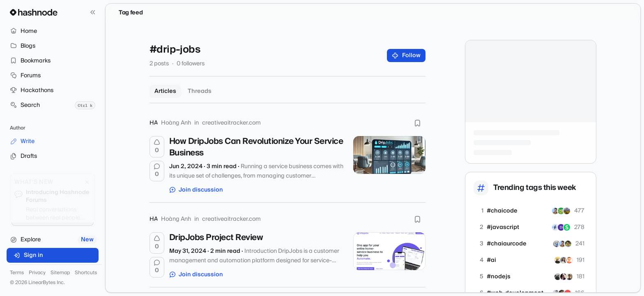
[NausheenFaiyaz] (558, 277)
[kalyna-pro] (569, 260)
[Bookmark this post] (417, 123)
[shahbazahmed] (555, 211)
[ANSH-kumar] (561, 227)
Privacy (37, 273)
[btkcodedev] (558, 260)
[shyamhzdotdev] (568, 244)
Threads (200, 91)
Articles (165, 91)
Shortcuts (86, 273)
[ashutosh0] (563, 277)
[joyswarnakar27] (567, 211)
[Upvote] (157, 147)
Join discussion (196, 190)
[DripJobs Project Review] (389, 251)
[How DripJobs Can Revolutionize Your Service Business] (389, 155)
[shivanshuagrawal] (567, 227)
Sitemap (60, 273)
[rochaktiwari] (569, 277)
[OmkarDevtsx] (555, 227)
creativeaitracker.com (231, 123)
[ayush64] (561, 211)
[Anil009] (557, 244)
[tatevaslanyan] (563, 260)
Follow (406, 55)
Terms (17, 273)
